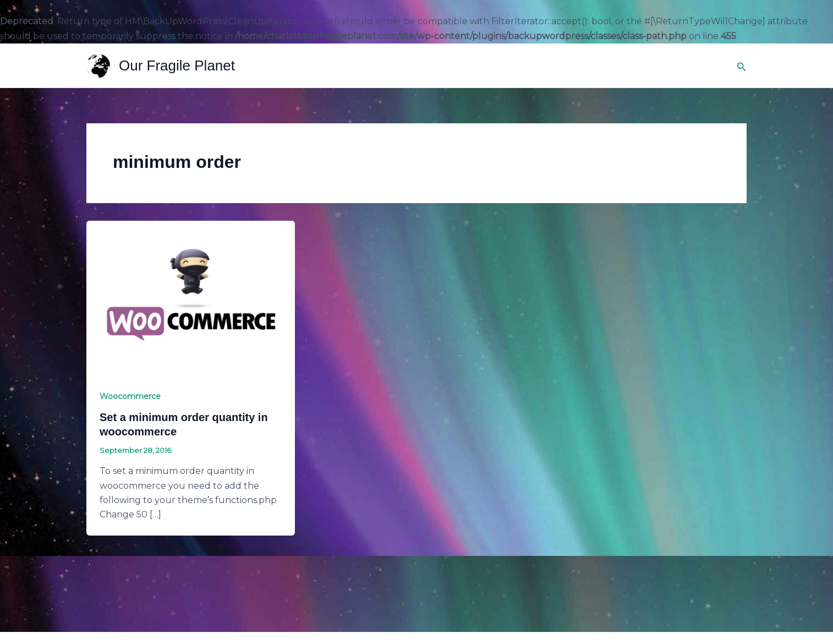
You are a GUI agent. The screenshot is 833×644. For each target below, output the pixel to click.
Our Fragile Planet (177, 66)
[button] (742, 66)
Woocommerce (130, 396)
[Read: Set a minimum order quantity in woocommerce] (191, 298)
